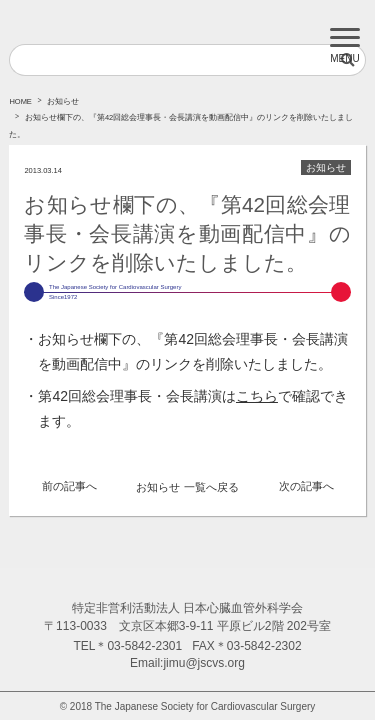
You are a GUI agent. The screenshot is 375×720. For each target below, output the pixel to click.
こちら (257, 396)
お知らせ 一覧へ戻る (187, 487)
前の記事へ (69, 486)
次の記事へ (306, 486)
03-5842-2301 (144, 646)
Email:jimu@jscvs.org (187, 663)
